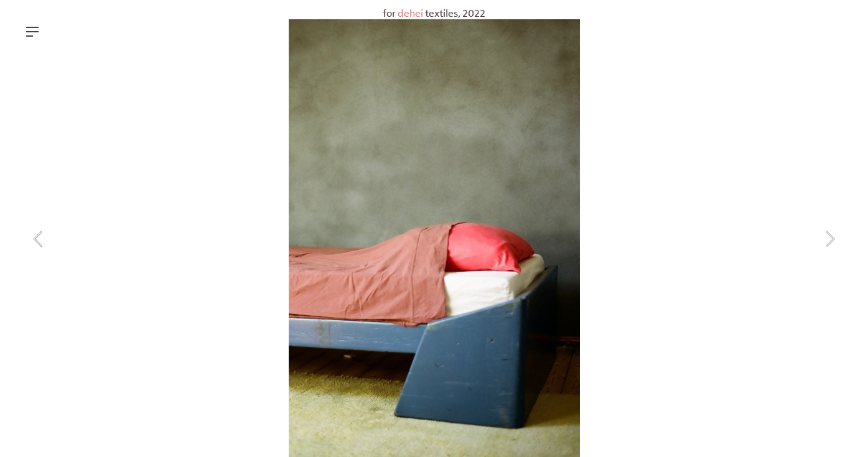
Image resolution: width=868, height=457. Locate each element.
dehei (411, 13)
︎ (32, 32)
